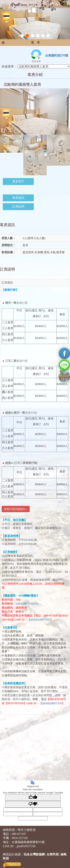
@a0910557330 (40, 620)
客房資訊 (18, 198)
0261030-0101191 (27, 604)
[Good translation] (33, 798)
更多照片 (18, 181)
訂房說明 (18, 206)
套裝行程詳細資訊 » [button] (16, 509)
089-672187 (19, 834)
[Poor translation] (33, 804)
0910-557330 (20, 838)
